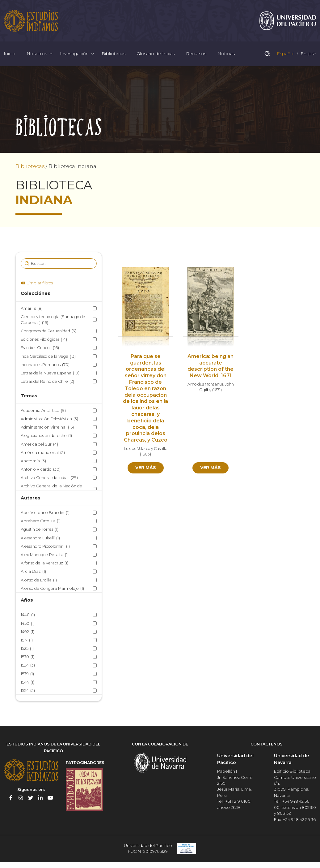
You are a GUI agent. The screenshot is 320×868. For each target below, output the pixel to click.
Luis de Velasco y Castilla (146, 449)
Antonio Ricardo (41, 469)
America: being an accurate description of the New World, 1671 (211, 366)
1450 (28, 623)
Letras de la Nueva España (50, 373)
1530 (27, 657)
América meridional (43, 453)
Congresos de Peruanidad (48, 331)
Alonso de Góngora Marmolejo (52, 588)
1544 (27, 682)
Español (285, 54)
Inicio (10, 54)
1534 (28, 665)
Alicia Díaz (33, 572)
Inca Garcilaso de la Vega (48, 356)
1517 (27, 640)
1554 (28, 691)
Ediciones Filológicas (44, 339)
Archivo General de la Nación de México (51, 490)
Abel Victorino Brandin (45, 513)
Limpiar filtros (40, 283)
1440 (28, 615)
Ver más (146, 468)
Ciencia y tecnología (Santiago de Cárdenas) (53, 320)
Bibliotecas (114, 54)
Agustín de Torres (40, 530)
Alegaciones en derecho (46, 436)
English (308, 54)
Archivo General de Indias (49, 478)
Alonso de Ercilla (39, 580)
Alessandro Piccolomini (45, 546)
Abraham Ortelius (41, 521)
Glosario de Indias (156, 54)
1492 (27, 632)
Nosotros (37, 54)
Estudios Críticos (40, 348)
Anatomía (33, 461)
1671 (217, 390)
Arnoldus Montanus (205, 384)
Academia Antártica (43, 410)
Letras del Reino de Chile (47, 381)
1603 (145, 454)
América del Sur (39, 444)
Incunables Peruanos (45, 365)
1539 (27, 674)
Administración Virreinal (47, 427)
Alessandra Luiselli (40, 538)
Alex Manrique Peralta (45, 555)
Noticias (226, 54)
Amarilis (32, 308)
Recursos (196, 54)
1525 (27, 648)
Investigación (74, 54)
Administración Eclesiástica (49, 419)
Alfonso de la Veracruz (44, 563)
